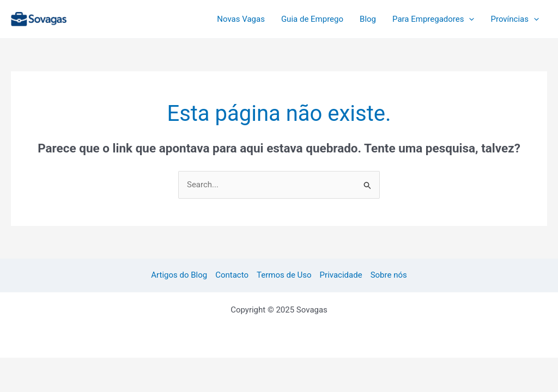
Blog (368, 19)
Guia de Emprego (312, 19)
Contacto (232, 275)
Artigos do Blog (179, 275)
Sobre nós (389, 275)
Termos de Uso (284, 275)
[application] (469, 19)
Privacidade (341, 275)
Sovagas (95, 17)
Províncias (515, 19)
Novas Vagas (241, 19)
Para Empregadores (433, 19)
